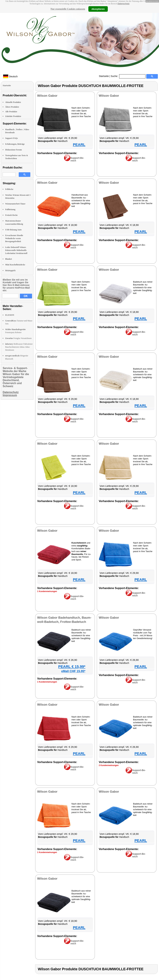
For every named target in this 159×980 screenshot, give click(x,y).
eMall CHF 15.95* (73, 671)
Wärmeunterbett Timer (15, 204)
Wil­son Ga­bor (47, 96)
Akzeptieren (98, 9)
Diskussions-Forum (13, 150)
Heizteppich (10, 271)
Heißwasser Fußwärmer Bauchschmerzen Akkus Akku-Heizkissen (19, 347)
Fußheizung (10, 209)
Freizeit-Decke (11, 215)
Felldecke (9, 189)
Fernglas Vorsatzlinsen (18, 338)
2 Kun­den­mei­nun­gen (109, 765)
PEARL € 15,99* (72, 667)
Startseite (104, 76)
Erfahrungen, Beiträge (15, 144)
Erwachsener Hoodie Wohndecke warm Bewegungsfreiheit (14, 238)
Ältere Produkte (12, 107)
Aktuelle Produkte (13, 102)
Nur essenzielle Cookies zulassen (68, 9)
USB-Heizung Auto (13, 230)
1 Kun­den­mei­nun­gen (47, 591)
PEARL (79, 145)
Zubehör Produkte (13, 116)
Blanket (9, 259)
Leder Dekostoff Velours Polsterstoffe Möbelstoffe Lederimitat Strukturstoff (16, 250)
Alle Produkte (11, 112)
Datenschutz (123, 4)
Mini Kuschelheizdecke (15, 265)
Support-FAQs (11, 138)
